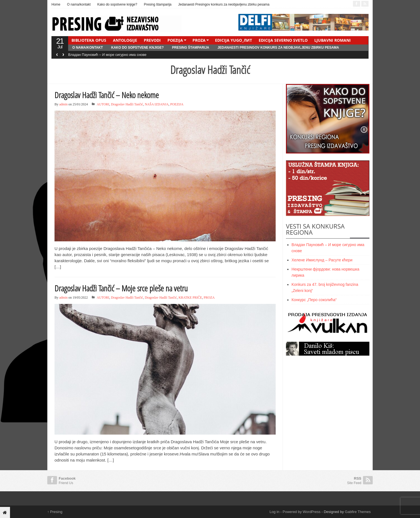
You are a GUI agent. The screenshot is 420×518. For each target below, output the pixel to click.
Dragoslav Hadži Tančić (127, 104)
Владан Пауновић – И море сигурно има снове (107, 55)
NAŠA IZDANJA (157, 104)
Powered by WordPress (302, 512)
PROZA (199, 40)
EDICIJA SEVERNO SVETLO (283, 40)
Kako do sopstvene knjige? (117, 4)
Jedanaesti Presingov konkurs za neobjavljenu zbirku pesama (224, 4)
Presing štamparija (158, 4)
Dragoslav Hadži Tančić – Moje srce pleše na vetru (121, 288)
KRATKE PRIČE (190, 298)
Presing (55, 512)
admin (63, 104)
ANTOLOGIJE (125, 40)
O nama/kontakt (79, 4)
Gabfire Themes (358, 512)
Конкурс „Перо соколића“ (314, 300)
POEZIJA (175, 40)
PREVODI (152, 40)
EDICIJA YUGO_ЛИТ (234, 40)
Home (56, 4)
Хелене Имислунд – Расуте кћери (322, 260)
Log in (274, 512)
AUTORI (103, 104)
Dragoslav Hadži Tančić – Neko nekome (107, 95)
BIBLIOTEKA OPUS (89, 40)
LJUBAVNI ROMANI (333, 40)
